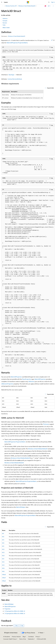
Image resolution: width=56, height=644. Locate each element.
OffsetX (4, 575)
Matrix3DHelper (21, 507)
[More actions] (53, 6)
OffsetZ (4, 581)
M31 (3, 559)
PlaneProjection (27, 379)
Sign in (53, 2)
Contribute (31, 637)
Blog (24, 637)
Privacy (37, 637)
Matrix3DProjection (16, 377)
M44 (3, 571)
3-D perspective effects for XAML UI (15, 611)
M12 (3, 537)
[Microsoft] (28, 2)
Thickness (46, 424)
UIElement (31, 381)
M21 (3, 546)
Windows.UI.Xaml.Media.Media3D (27, 6)
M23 (3, 552)
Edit (53, 40)
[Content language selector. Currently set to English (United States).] (11, 633)
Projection (7, 609)
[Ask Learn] (45, 6)
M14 (3, 543)
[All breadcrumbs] (3, 6)
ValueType (11, 75)
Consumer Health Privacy (10, 639)
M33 (3, 565)
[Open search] (49, 2)
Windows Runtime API (11, 6)
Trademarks (31, 639)
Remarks (5, 23)
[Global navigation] (2, 2)
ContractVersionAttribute (15, 79)
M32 (3, 562)
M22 (3, 549)
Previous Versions (16, 637)
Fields (4, 25)
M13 (3, 540)
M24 (3, 556)
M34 (3, 568)
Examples (5, 21)
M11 (3, 533)
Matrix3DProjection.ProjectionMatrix (17, 43)
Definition (5, 18)
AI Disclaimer (7, 637)
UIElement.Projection (7, 384)
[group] (28, 51)
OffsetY (4, 578)
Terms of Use (23, 639)
